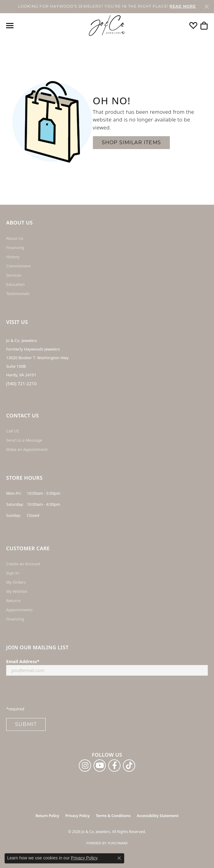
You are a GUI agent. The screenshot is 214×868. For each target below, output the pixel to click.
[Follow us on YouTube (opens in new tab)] (100, 766)
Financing (15, 248)
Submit (26, 724)
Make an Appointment (27, 449)
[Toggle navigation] (10, 26)
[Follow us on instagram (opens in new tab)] (85, 766)
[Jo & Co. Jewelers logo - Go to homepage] (107, 26)
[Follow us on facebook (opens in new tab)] (114, 766)
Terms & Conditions (113, 816)
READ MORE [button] (183, 7)
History (13, 257)
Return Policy (47, 816)
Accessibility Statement (158, 816)
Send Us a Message (24, 440)
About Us (15, 238)
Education (15, 284)
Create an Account (23, 564)
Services (14, 275)
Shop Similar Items (132, 142)
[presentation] (53, 693)
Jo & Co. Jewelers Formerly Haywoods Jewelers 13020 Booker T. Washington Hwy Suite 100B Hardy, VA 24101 (37, 358)
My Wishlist (17, 591)
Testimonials (18, 294)
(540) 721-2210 (21, 384)
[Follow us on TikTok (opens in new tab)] (129, 766)
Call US (13, 431)
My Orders (16, 582)
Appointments (19, 610)
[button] (193, 25)
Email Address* (23, 661)
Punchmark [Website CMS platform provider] (118, 843)
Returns (13, 601)
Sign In (13, 573)
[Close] (206, 7)
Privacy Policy (77, 816)
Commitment (18, 266)
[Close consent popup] (119, 858)
